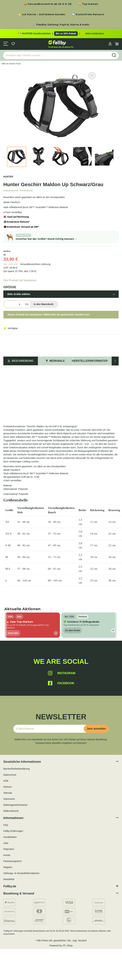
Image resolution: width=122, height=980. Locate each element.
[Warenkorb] (117, 44)
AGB (6, 781)
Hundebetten (10, 837)
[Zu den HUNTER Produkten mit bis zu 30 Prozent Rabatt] (61, 34)
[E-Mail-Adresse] (50, 729)
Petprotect (9, 849)
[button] (110, 44)
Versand (82, 940)
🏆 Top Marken (88, 4)
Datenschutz (10, 775)
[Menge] (13, 304)
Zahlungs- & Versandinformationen (21, 873)
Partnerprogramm (13, 861)
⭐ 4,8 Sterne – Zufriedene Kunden (42, 14)
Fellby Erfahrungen (13, 831)
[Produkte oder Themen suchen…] (56, 55)
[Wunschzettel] (13, 44)
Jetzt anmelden (96, 729)
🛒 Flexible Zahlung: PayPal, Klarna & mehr (61, 25)
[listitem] (32, 625)
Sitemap (8, 793)
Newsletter (9, 879)
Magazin (8, 867)
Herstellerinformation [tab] (90, 361)
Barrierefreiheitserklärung (16, 769)
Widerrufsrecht (11, 811)
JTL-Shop (68, 946)
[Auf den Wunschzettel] (92, 76)
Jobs (6, 843)
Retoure (8, 787)
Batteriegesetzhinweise (15, 805)
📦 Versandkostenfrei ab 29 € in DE (48, 4)
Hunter (7, 855)
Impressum (9, 799)
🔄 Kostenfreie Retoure (88, 14)
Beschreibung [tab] (21, 361)
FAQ (6, 825)
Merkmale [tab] (55, 361)
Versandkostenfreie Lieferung (35, 264)
